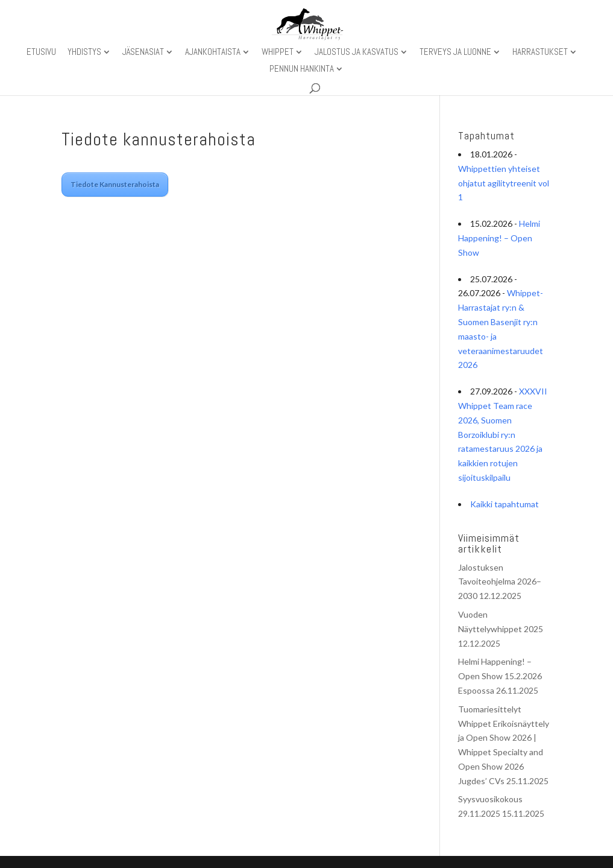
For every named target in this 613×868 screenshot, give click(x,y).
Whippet (278, 52)
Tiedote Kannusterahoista (115, 184)
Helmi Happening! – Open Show (499, 238)
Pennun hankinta (302, 69)
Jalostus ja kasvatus (357, 52)
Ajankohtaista (213, 52)
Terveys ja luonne (455, 52)
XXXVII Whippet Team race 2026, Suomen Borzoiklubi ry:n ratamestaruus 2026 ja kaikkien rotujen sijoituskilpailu (503, 434)
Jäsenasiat (143, 52)
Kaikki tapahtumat (505, 504)
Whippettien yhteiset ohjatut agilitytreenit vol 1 (504, 183)
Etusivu (41, 52)
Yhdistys (84, 52)
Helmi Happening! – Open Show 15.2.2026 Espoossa (500, 676)
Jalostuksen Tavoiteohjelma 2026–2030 (500, 582)
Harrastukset (540, 52)
